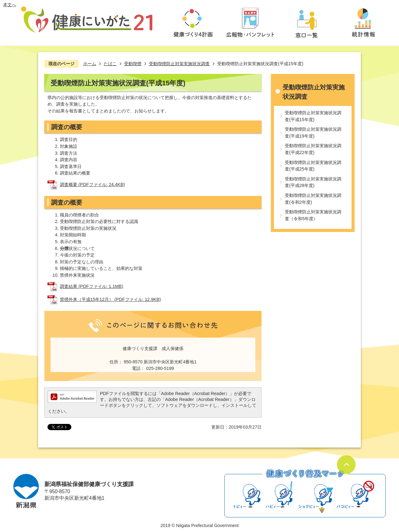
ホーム (90, 64)
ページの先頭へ (346, 465)
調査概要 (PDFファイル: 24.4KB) (92, 184)
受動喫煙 (133, 64)
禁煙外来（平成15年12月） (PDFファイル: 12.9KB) (110, 299)
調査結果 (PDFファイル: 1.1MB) (92, 286)
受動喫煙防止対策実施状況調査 (179, 64)
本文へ (10, 5)
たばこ (110, 64)
